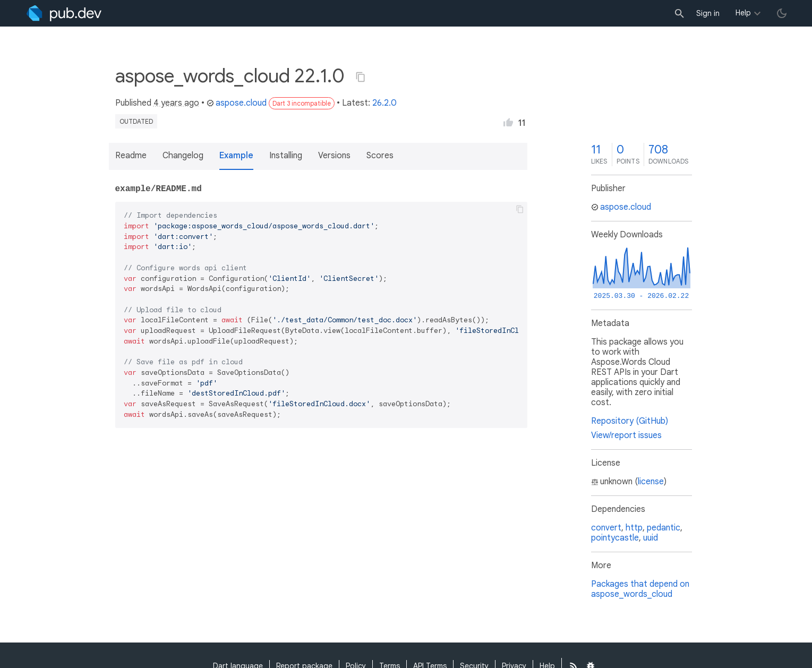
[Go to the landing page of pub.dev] (64, 13)
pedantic (664, 528)
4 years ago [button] (176, 103)
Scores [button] (380, 156)
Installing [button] (286, 156)
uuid (651, 538)
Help (743, 13)
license (651, 482)
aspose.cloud (237, 103)
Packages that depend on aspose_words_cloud (640, 589)
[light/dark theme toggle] (782, 13)
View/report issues (626, 435)
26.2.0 (384, 103)
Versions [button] (334, 156)
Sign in (708, 13)
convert (606, 528)
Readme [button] (131, 156)
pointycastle (615, 538)
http (634, 528)
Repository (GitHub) (630, 421)
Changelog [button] (183, 156)
